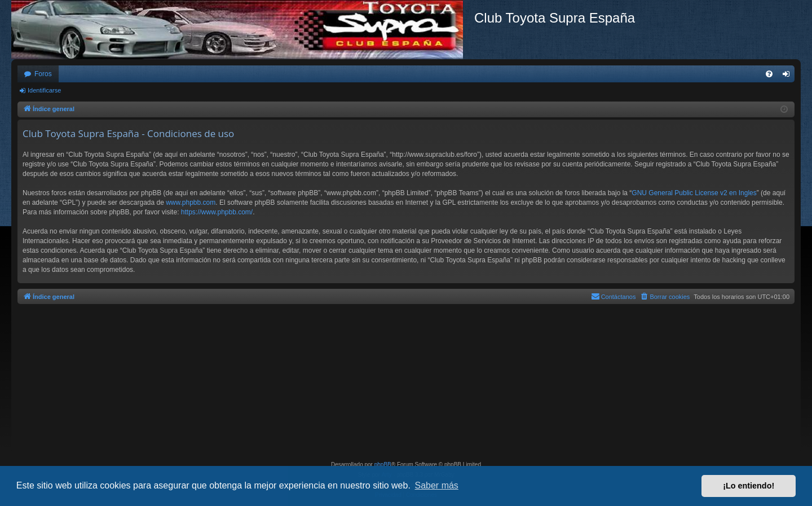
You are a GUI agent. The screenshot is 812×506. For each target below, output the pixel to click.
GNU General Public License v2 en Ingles (694, 193)
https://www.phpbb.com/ (217, 212)
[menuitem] (769, 74)
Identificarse (44, 90)
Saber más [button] (437, 485)
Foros (43, 74)
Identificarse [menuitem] (789, 76)
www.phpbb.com (191, 203)
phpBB (383, 465)
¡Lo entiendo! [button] (749, 486)
